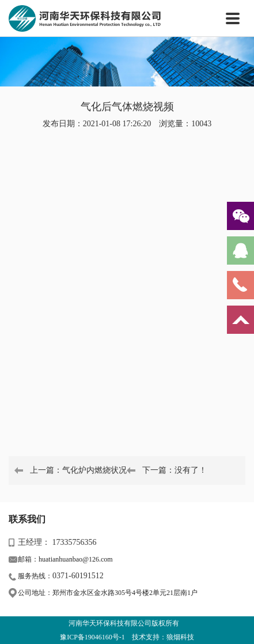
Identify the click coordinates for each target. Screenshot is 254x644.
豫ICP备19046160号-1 (92, 637)
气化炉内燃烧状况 (94, 470)
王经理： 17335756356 (57, 542)
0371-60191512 (78, 576)
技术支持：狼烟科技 (163, 637)
